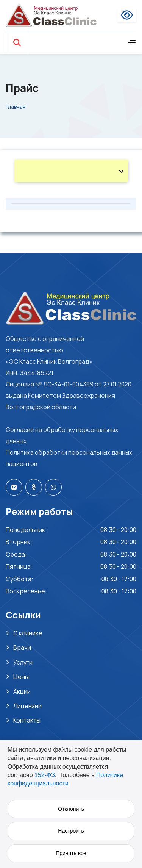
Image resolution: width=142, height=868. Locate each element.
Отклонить (71, 809)
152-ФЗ (45, 775)
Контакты (27, 720)
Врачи (22, 647)
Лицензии (27, 706)
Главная (16, 107)
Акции (22, 691)
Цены (21, 677)
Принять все (71, 853)
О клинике (28, 633)
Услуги (23, 662)
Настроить (71, 831)
